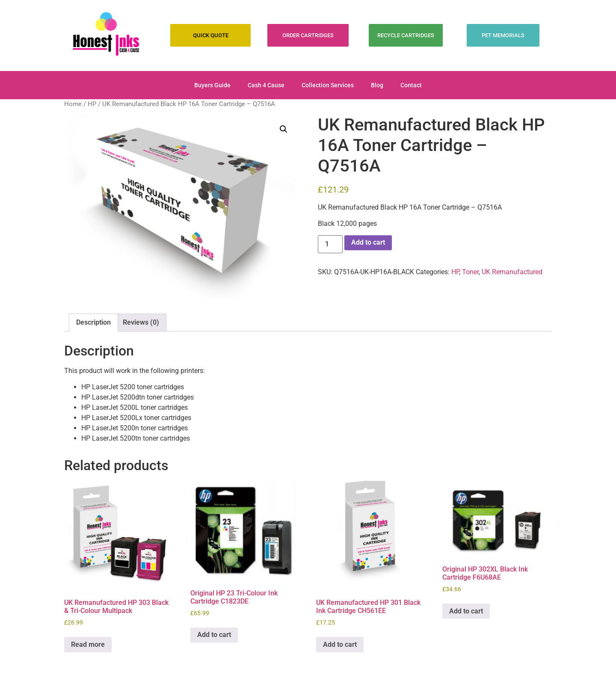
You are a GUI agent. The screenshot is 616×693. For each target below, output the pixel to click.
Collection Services (328, 85)
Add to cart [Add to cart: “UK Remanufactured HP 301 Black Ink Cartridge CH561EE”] (340, 644)
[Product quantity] (330, 244)
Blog (377, 85)
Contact (411, 85)
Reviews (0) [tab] (141, 322)
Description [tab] (93, 322)
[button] (284, 129)
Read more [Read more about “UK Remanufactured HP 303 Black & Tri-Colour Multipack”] (88, 644)
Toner (470, 272)
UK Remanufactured (512, 272)
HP (92, 104)
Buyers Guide (212, 85)
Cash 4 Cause (266, 85)
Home (73, 104)
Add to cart (368, 242)
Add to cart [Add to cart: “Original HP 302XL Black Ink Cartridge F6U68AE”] (466, 611)
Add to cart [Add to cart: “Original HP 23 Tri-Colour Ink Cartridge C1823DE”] (214, 635)
